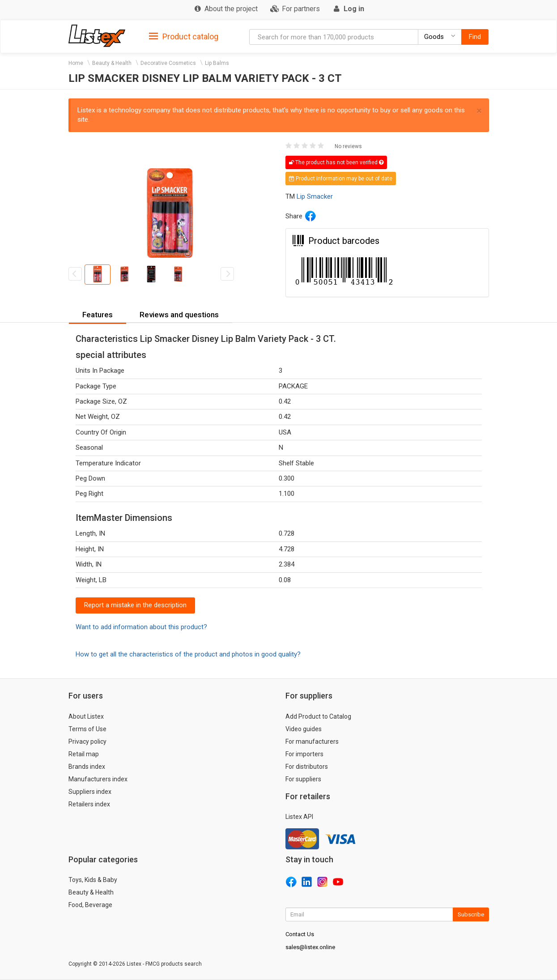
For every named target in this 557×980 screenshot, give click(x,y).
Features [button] (98, 315)
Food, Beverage (90, 905)
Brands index (87, 767)
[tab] (184, 36)
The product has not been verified (336, 162)
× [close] (479, 111)
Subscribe (471, 914)
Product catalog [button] (184, 37)
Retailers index (89, 804)
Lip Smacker (315, 196)
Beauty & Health (112, 63)
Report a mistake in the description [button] (135, 605)
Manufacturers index (98, 779)
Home (76, 63)
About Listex (86, 716)
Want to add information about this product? (141, 627)
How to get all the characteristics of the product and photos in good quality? (188, 654)
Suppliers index (90, 792)
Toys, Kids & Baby (93, 880)
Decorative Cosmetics (168, 63)
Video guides (304, 729)
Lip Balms (217, 63)
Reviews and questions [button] (179, 315)
